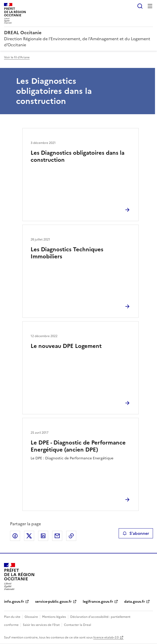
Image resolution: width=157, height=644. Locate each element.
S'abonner (136, 533)
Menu (150, 6)
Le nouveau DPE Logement (66, 346)
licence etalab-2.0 (106, 637)
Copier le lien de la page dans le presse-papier (71, 536)
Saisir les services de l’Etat (41, 625)
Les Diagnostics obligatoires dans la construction (77, 156)
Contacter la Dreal (77, 625)
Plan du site (12, 617)
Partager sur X (29, 536)
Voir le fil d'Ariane (17, 57)
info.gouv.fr (14, 602)
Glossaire (31, 617)
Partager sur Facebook (15, 536)
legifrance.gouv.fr (98, 602)
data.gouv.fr (135, 602)
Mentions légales (54, 617)
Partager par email (57, 536)
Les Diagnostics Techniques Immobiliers (67, 253)
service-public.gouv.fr (53, 602)
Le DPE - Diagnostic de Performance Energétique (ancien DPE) (78, 446)
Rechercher (140, 6)
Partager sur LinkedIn (43, 536)
